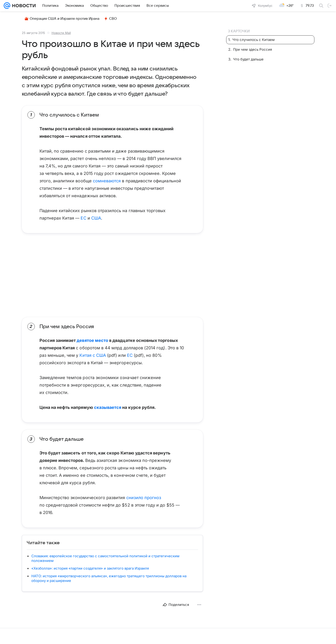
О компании (22, 636)
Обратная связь (296, 636)
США (96, 218)
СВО (110, 19)
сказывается (108, 407)
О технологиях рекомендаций (172, 636)
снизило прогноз (143, 498)
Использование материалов (262, 636)
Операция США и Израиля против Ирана (62, 19)
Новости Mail (61, 33)
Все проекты (58, 636)
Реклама (40, 636)
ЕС (83, 218)
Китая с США (93, 355)
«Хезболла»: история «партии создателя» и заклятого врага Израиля (90, 568)
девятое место (92, 340)
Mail (7, 636)
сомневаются (107, 181)
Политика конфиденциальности (218, 636)
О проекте (141, 636)
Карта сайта (319, 636)
